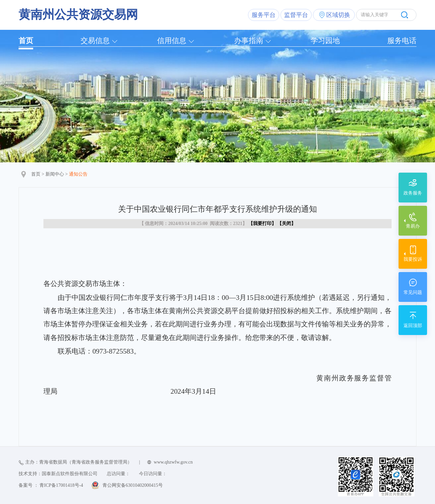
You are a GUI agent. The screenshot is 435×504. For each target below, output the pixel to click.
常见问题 (413, 292)
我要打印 (262, 224)
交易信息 (95, 41)
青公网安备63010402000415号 (133, 485)
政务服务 (413, 193)
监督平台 (296, 15)
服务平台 (264, 15)
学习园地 (325, 41)
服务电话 (402, 41)
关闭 (286, 224)
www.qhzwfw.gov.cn (173, 462)
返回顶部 (413, 326)
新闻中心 (55, 174)
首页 (26, 41)
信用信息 (172, 41)
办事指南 (249, 41)
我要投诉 (413, 259)
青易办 (413, 226)
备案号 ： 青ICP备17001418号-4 (51, 485)
